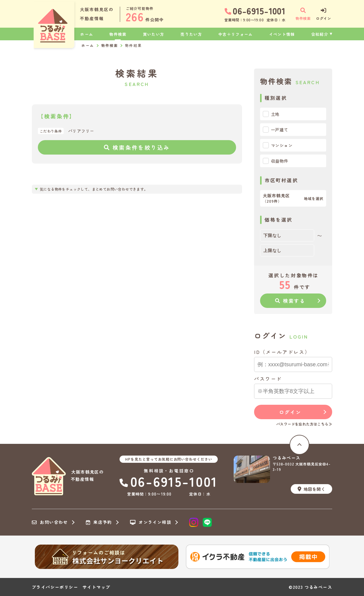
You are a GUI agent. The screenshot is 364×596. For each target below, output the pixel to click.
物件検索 (118, 34)
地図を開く (311, 489)
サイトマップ (96, 587)
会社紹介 (320, 34)
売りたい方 (191, 34)
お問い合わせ (50, 522)
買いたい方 (154, 34)
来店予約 (99, 522)
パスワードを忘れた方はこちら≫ (304, 424)
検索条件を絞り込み (137, 147)
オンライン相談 (151, 522)
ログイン (290, 412)
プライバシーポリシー (55, 587)
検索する (290, 301)
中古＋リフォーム (235, 34)
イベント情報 (282, 34)
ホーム (87, 34)
